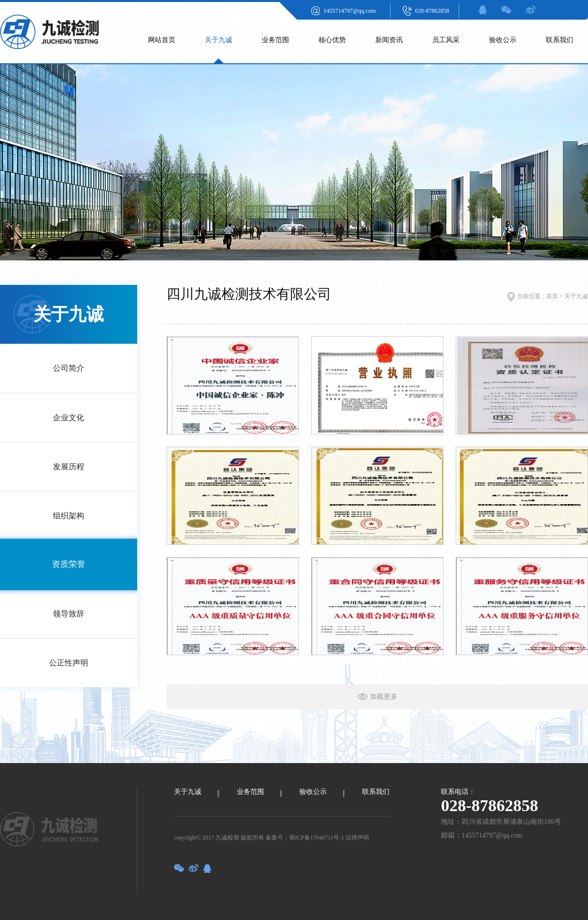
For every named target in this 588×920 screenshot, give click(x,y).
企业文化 (69, 418)
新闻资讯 (389, 40)
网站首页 (162, 40)
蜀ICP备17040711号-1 (317, 838)
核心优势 (332, 40)
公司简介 (69, 368)
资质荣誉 (68, 564)
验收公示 (503, 40)
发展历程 (69, 467)
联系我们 (560, 40)
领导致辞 (69, 614)
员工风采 (446, 40)
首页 (552, 296)
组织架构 (69, 516)
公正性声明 (69, 663)
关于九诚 (219, 40)
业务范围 (275, 40)
